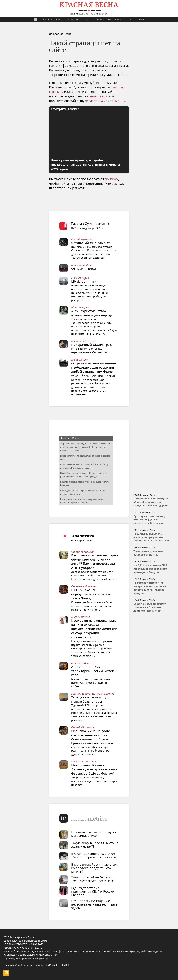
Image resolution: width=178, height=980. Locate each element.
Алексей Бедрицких (83, 663)
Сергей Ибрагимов (83, 727)
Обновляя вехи (84, 269)
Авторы (87, 20)
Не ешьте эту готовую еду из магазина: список (94, 834)
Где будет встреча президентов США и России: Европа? (93, 891)
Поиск (141, 20)
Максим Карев (80, 278)
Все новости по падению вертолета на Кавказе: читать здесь (94, 904)
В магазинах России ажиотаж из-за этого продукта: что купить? (94, 868)
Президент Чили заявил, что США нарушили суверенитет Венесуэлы (149, 520)
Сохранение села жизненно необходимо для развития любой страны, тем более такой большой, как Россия (94, 369)
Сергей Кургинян (82, 239)
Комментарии (103, 20)
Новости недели (82, 265)
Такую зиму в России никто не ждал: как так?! (95, 845)
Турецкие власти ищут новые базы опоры (90, 699)
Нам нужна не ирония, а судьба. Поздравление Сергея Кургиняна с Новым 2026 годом (85, 165)
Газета (119, 20)
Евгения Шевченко (83, 694)
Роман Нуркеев (105, 694)
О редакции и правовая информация (26, 958)
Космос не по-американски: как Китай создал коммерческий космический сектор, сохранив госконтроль (94, 629)
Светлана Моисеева (84, 586)
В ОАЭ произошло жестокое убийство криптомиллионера (94, 855)
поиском (112, 179)
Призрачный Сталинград (91, 345)
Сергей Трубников (82, 552)
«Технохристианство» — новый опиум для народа (92, 313)
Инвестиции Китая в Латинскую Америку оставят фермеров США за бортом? (94, 769)
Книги (130, 20)
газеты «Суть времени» (107, 101)
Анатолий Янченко (83, 341)
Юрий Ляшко (80, 360)
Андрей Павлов (81, 617)
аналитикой (98, 96)
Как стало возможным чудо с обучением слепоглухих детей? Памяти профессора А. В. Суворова (95, 561)
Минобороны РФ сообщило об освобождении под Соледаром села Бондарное (151, 502)
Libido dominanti (84, 281)
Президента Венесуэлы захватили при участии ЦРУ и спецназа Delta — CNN (151, 537)
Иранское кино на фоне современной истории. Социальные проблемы (91, 735)
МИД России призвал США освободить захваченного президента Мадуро (150, 569)
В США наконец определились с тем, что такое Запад (91, 594)
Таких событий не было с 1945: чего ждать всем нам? (93, 879)
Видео (60, 20)
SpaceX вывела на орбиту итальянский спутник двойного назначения (150, 607)
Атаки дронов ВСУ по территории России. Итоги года (93, 671)
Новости (47, 20)
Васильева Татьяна (84, 761)
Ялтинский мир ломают (91, 243)
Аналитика (73, 20)
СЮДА (48, 965)
